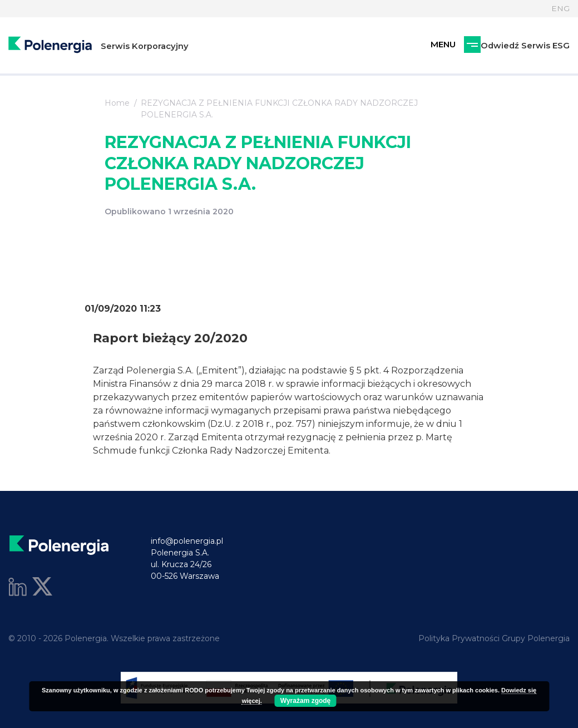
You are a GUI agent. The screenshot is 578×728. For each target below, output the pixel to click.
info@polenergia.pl (187, 541)
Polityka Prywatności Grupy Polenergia (494, 638)
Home (117, 103)
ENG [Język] (560, 8)
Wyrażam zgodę (305, 701)
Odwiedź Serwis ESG (466, 46)
